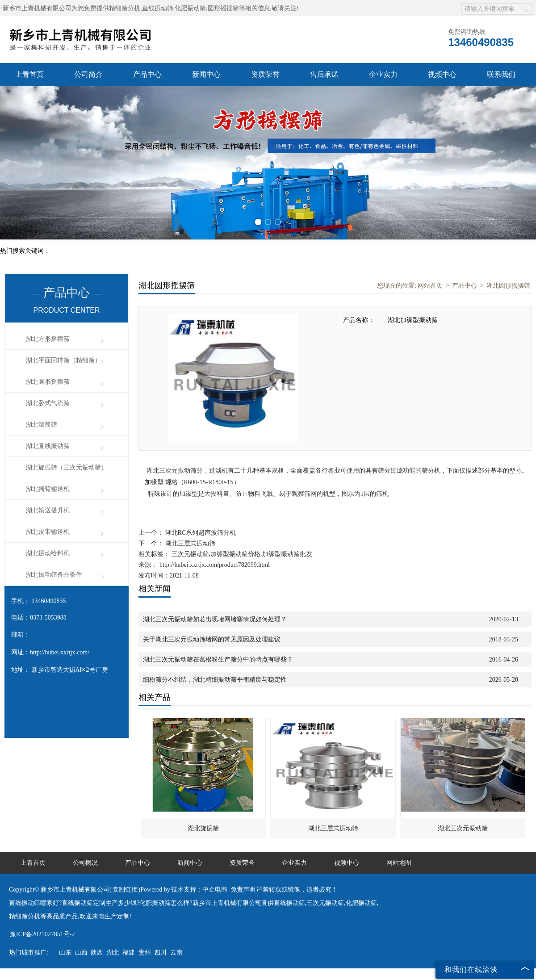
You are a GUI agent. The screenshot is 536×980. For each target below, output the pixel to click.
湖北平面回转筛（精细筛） (63, 360)
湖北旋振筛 (203, 828)
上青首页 (29, 74)
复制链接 (125, 890)
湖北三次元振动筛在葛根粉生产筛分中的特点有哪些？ (218, 660)
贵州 (145, 953)
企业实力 (383, 74)
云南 (176, 953)
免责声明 (243, 890)
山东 (65, 953)
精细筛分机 (125, 8)
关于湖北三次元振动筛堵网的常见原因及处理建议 (212, 639)
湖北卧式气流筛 (48, 403)
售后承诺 (324, 74)
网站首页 (430, 286)
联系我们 (501, 74)
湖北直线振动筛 (48, 446)
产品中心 (147, 74)
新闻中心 (206, 74)
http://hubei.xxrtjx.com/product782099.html (215, 565)
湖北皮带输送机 (48, 532)
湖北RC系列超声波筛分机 (200, 533)
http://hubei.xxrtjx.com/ (60, 652)
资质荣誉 (265, 74)
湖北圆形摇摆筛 (48, 382)
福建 (129, 953)
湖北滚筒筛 (42, 425)
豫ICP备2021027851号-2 (42, 934)
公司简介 (88, 74)
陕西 (97, 953)
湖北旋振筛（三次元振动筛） (67, 467)
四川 (160, 953)
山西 (81, 953)
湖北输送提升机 (48, 510)
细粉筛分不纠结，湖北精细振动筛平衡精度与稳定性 (215, 680)
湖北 (113, 953)
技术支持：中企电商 (199, 890)
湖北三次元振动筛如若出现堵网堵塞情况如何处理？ (215, 619)
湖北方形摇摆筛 (48, 339)
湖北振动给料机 (48, 553)
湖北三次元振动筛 (463, 828)
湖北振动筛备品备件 (54, 575)
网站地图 (399, 863)
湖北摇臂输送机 (48, 489)
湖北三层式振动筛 (189, 543)
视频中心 (442, 74)
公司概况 (85, 863)
